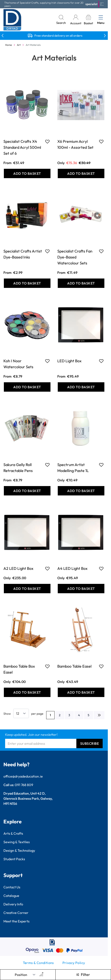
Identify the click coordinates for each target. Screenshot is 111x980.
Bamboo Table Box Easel (19, 669)
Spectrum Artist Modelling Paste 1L (73, 468)
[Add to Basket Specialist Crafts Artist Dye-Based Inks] (27, 283)
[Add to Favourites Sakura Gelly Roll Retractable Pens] (47, 465)
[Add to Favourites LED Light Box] (101, 361)
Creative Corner (16, 913)
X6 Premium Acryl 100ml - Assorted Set (75, 144)
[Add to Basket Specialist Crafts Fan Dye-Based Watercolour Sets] (81, 283)
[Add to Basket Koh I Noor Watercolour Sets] (27, 387)
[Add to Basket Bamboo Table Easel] (81, 692)
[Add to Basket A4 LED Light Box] (81, 589)
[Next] (99, 715)
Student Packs (14, 859)
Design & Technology (19, 850)
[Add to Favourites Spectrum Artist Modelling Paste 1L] (101, 465)
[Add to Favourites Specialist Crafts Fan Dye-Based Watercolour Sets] (101, 251)
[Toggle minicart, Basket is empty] (88, 20)
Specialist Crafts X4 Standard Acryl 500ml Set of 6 (22, 147)
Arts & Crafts (13, 833)
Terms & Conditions (38, 963)
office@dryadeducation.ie (23, 776)
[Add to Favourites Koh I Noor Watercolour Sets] (47, 361)
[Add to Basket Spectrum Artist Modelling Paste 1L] (81, 491)
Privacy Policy (74, 963)
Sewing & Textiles (17, 842)
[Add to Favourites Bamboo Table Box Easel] (47, 666)
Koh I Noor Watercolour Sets (18, 364)
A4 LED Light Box (72, 568)
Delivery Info (13, 904)
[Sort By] (25, 975)
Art (19, 45)
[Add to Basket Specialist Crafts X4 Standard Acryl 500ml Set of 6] (27, 173)
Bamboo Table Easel (74, 666)
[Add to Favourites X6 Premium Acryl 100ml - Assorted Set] (101, 141)
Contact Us (12, 887)
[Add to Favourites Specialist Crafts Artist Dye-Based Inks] (47, 251)
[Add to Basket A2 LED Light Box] (27, 589)
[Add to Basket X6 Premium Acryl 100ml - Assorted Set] (81, 173)
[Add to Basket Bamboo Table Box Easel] (27, 692)
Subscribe (90, 743)
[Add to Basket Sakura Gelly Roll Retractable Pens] (27, 491)
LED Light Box (69, 361)
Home (8, 45)
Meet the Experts (16, 921)
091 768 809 (24, 785)
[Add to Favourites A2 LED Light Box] (47, 569)
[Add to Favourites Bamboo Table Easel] (101, 666)
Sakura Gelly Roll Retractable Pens (18, 468)
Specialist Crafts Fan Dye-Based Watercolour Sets (75, 257)
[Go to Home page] (12, 20)
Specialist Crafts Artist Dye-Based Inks (23, 254)
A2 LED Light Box (18, 568)
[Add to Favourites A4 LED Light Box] (101, 569)
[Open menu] (101, 17)
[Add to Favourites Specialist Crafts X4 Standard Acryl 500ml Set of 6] (47, 141)
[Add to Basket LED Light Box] (81, 387)
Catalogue (11, 896)
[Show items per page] (21, 713)
